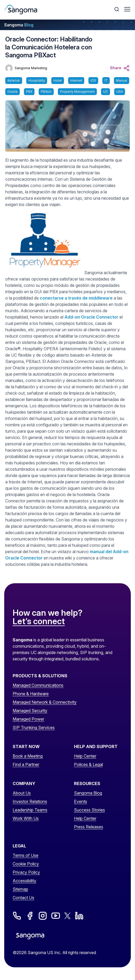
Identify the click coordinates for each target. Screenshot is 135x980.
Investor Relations (30, 801)
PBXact (46, 92)
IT (106, 80)
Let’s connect (39, 622)
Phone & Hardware (31, 694)
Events (81, 801)
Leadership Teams (30, 810)
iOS (93, 80)
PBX (29, 92)
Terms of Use (26, 855)
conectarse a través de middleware (76, 298)
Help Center (85, 756)
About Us (22, 793)
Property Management (77, 92)
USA (120, 92)
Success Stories (89, 810)
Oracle (12, 92)
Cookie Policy (26, 864)
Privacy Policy (26, 872)
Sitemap (20, 889)
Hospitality (37, 80)
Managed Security (30, 711)
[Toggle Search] (117, 9)
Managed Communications (38, 685)
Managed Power (28, 719)
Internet (76, 80)
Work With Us (26, 818)
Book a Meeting (28, 756)
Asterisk (14, 80)
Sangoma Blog (88, 793)
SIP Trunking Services (34, 727)
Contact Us (23, 898)
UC (106, 92)
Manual (122, 80)
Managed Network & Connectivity (45, 702)
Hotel (58, 80)
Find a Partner (26, 764)
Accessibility (24, 881)
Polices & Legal (88, 764)
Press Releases (89, 827)
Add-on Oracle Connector (91, 317)
